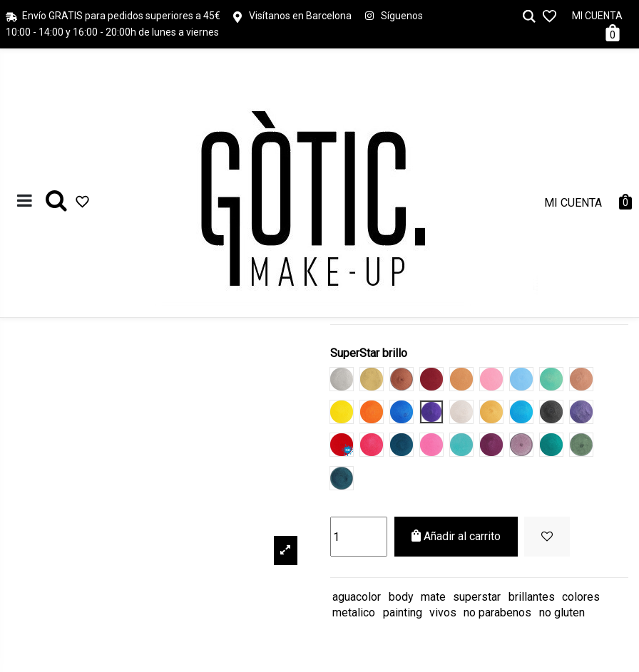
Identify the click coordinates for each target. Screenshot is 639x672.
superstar (477, 597)
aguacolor (357, 597)
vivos (443, 612)
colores (581, 597)
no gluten (562, 612)
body (401, 597)
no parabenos (497, 612)
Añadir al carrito (456, 536)
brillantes (532, 597)
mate (433, 597)
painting (403, 612)
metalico (354, 612)
